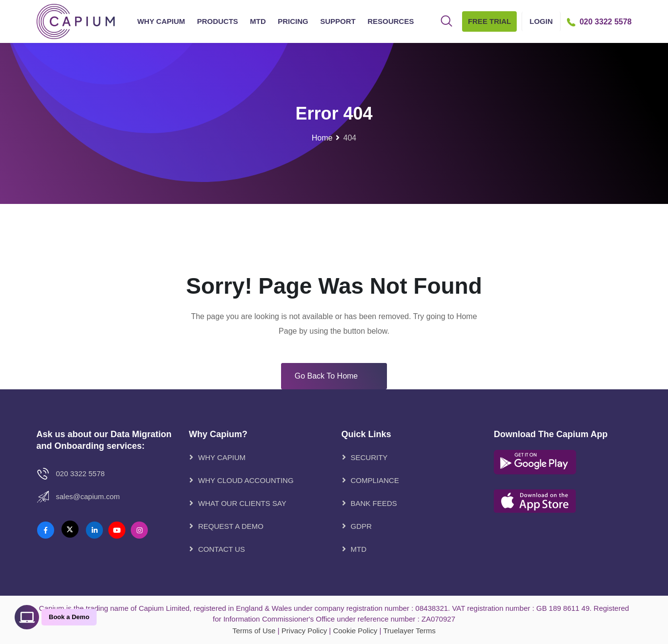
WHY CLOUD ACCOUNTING (246, 480)
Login (541, 21)
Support (338, 21)
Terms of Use (254, 631)
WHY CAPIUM (222, 457)
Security (369, 457)
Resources (391, 21)
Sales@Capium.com (88, 496)
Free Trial (489, 21)
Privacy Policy (304, 631)
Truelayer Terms (409, 631)
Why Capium (161, 21)
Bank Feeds (374, 503)
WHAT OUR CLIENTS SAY (242, 503)
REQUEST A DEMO (231, 526)
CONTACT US (222, 549)
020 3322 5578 (81, 473)
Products (218, 21)
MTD (258, 21)
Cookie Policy (355, 631)
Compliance (375, 480)
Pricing (293, 21)
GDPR (361, 526)
